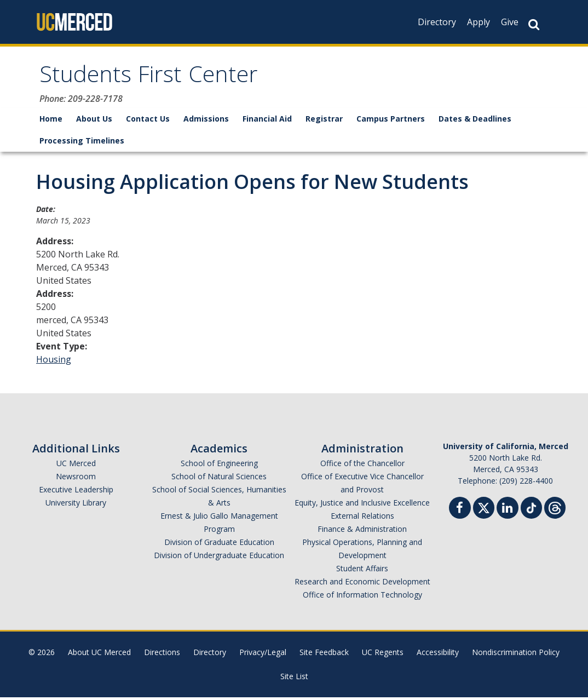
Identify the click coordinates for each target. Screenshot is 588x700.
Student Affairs (362, 571)
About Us (94, 121)
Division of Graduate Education (219, 545)
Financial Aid (267, 121)
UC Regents (383, 655)
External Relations (362, 518)
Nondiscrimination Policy (516, 655)
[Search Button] (534, 24)
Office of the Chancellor (362, 466)
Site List (294, 679)
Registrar (324, 121)
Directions (162, 655)
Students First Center (156, 79)
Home (51, 121)
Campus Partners (391, 121)
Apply (479, 22)
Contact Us (148, 121)
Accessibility (438, 655)
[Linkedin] (508, 512)
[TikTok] (531, 509)
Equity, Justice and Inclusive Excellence (362, 505)
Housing (54, 362)
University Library (76, 505)
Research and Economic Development (362, 584)
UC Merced (76, 466)
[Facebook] (460, 512)
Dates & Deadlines (475, 121)
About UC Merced (99, 655)
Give (510, 22)
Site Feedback (324, 655)
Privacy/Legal (263, 655)
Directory (437, 22)
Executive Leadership (76, 492)
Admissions (206, 121)
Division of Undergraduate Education (219, 558)
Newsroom (76, 479)
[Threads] (555, 509)
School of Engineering (219, 466)
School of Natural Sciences (219, 479)
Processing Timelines (82, 143)
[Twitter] (484, 509)
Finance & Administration (362, 532)
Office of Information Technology (362, 597)
